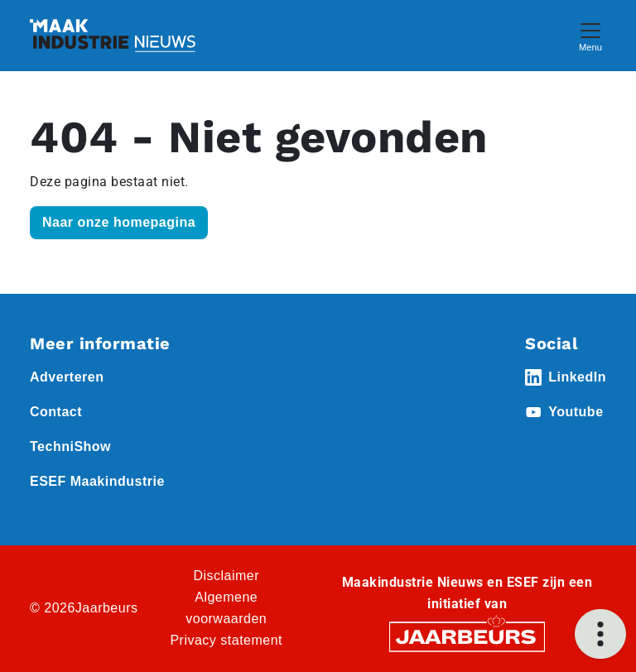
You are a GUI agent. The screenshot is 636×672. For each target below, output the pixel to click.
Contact (56, 412)
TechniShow (70, 446)
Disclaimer (226, 576)
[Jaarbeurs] (467, 636)
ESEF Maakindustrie (97, 481)
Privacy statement (226, 640)
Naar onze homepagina (119, 222)
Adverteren (67, 377)
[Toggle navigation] (590, 35)
